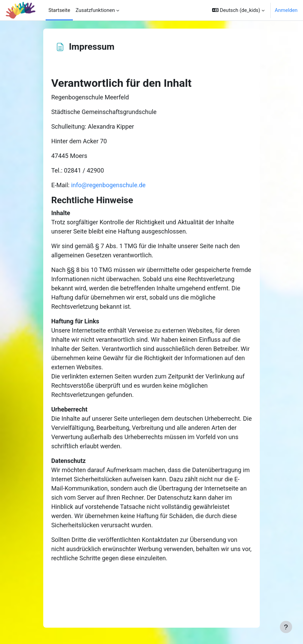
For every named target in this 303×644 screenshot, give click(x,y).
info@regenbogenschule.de (108, 185)
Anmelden (286, 10)
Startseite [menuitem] (59, 10)
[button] (238, 10)
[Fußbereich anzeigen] (286, 627)
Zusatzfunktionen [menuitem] (95, 10)
